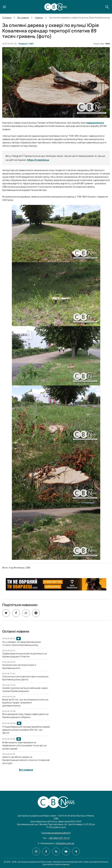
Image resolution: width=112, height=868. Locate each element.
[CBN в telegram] (76, 852)
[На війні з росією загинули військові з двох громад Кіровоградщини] (25, 690)
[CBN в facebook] (46, 852)
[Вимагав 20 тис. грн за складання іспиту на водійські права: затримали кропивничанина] (25, 703)
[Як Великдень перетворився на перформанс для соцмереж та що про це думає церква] (24, 746)
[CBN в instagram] (36, 852)
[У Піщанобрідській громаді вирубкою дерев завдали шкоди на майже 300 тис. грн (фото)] (26, 730)
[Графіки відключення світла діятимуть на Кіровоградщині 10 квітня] (24, 655)
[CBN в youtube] (66, 852)
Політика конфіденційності (56, 833)
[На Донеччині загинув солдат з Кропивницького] (19, 666)
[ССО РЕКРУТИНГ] (56, 584)
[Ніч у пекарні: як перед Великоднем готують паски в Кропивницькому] (22, 643)
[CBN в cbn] (56, 852)
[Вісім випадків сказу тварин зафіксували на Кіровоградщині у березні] (25, 716)
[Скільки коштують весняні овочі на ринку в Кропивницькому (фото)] (25, 678)
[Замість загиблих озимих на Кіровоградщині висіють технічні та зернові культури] (26, 760)
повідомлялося (95, 123)
